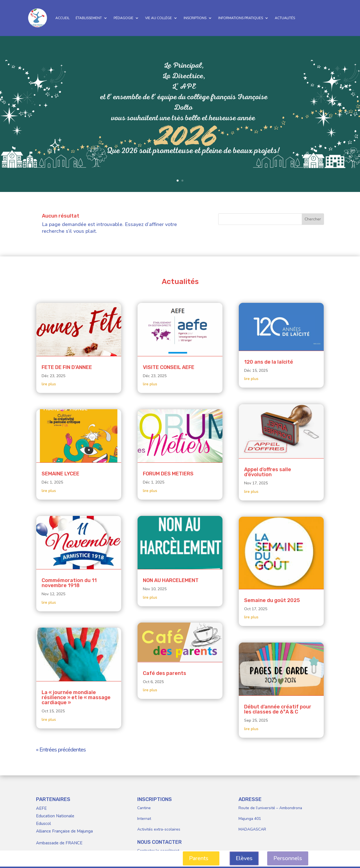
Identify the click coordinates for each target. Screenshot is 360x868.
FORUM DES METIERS (168, 474)
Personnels (288, 858)
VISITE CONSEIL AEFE (169, 367)
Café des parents (165, 673)
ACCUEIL (62, 18)
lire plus (49, 384)
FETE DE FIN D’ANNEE (67, 367)
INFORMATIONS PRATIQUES (241, 18)
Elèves (244, 858)
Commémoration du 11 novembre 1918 (69, 583)
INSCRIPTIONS (195, 18)
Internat (144, 819)
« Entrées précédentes (61, 750)
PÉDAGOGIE (123, 18)
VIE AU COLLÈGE (158, 18)
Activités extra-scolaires (159, 829)
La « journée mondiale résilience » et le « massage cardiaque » (76, 697)
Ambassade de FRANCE (59, 843)
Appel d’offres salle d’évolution (268, 472)
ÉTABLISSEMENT (89, 18)
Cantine (144, 808)
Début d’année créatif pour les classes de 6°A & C (278, 709)
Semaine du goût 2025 (272, 600)
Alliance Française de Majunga (64, 831)
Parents (199, 858)
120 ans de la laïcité (269, 362)
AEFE (41, 808)
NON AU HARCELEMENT (171, 580)
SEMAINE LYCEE (60, 474)
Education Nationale (55, 816)
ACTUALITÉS (285, 18)
